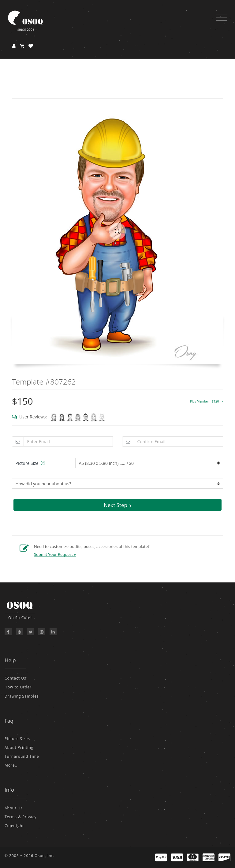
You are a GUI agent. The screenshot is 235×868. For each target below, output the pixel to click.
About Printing (19, 748)
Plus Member (207, 401)
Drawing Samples (22, 696)
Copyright (14, 826)
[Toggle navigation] (222, 17)
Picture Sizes (17, 739)
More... (12, 765)
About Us (14, 808)
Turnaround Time (22, 756)
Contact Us (15, 678)
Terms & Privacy (21, 817)
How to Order (18, 687)
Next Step (117, 505)
